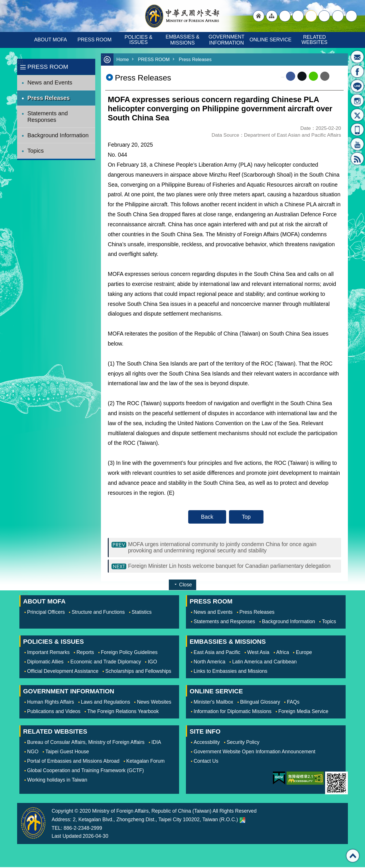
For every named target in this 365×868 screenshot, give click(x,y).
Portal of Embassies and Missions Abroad (73, 762)
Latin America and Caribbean (264, 663)
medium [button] (311, 16)
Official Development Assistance (63, 672)
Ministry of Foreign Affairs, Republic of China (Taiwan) (182, 16)
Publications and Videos (54, 712)
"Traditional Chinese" (285, 16)
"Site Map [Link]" (272, 16)
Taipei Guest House (67, 752)
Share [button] (338, 16)
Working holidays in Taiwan (57, 781)
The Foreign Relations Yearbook (123, 712)
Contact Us (206, 762)
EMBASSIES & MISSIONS (183, 40)
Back (207, 517)
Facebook (291, 76)
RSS (357, 159)
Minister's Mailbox (357, 57)
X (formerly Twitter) (302, 76)
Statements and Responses (48, 117)
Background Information (58, 135)
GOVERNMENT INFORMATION (227, 40)
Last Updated (67, 837)
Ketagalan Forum (146, 762)
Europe (304, 653)
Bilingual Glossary (260, 703)
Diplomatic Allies (45, 663)
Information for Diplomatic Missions (233, 712)
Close (185, 586)
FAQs (293, 703)
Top (246, 517)
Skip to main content (3, 3)
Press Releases (49, 98)
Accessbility (207, 743)
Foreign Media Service (303, 712)
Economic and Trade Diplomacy (106, 663)
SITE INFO (205, 732)
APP (357, 130)
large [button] (298, 16)
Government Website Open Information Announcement (255, 752)
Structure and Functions (98, 613)
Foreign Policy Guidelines (129, 653)
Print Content (336, 76)
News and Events (50, 82)
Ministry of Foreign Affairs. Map (242, 821)
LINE (357, 86)
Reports (85, 653)
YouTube (357, 144)
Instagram (357, 100)
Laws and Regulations (106, 703)
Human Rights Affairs (51, 703)
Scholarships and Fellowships (138, 672)
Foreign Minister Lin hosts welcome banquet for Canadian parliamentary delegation (230, 567)
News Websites (154, 703)
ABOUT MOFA (51, 40)
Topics (36, 151)
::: (20, 62)
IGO (152, 663)
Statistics (142, 613)
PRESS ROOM (95, 40)
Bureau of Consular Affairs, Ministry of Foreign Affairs (86, 743)
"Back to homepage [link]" (259, 16)
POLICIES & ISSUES (139, 40)
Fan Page (357, 71)
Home (123, 59)
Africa (283, 653)
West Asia (258, 653)
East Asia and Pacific (217, 653)
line (313, 76)
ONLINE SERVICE (270, 40)
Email (325, 76)
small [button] (324, 16)
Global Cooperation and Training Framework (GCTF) (86, 771)
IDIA (156, 743)
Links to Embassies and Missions (230, 672)
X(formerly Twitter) (357, 115)
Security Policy (243, 743)
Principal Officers (46, 613)
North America (209, 663)
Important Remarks (48, 653)
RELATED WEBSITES (314, 40)
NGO (33, 752)
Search (351, 16)
